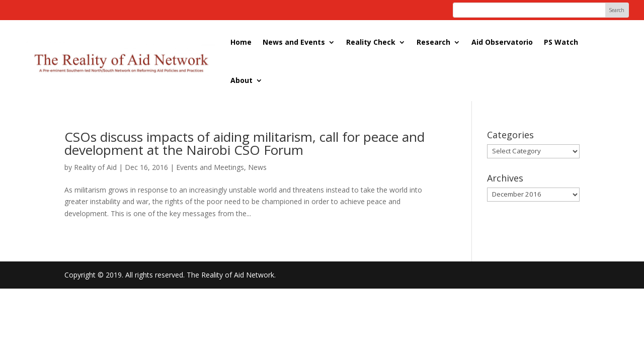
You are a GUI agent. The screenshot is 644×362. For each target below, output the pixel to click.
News (257, 167)
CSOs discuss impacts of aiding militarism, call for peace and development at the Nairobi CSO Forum (245, 143)
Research (433, 42)
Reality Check (371, 42)
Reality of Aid (95, 167)
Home (241, 42)
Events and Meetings (210, 167)
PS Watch (561, 42)
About (242, 80)
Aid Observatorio (502, 42)
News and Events (294, 42)
